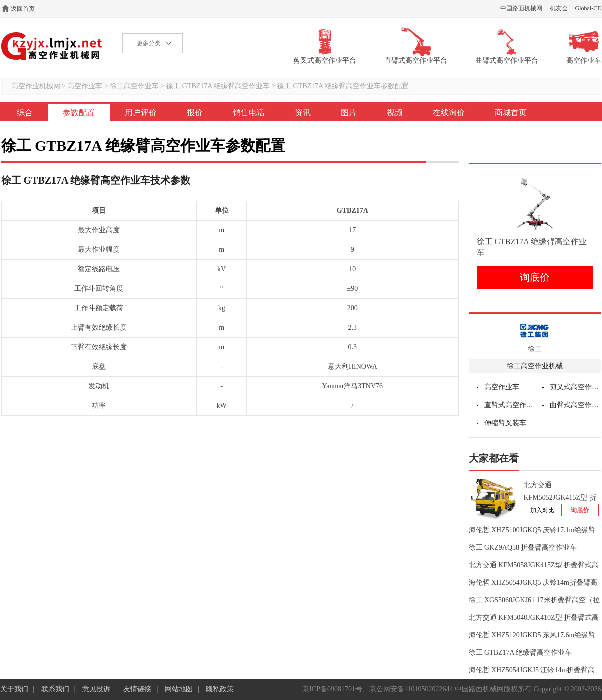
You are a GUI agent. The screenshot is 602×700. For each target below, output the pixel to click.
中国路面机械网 (521, 8)
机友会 (559, 8)
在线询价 (449, 113)
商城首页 (511, 113)
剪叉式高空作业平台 (575, 387)
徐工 (535, 349)
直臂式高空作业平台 (510, 405)
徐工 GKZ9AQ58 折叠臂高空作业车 (523, 548)
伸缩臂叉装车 (505, 423)
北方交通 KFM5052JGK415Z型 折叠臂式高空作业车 (560, 498)
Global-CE (588, 8)
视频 (395, 113)
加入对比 (542, 510)
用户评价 (141, 113)
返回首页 (23, 9)
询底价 (535, 277)
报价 (195, 113)
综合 (25, 113)
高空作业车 (85, 86)
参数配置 (79, 113)
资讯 (303, 113)
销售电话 (249, 113)
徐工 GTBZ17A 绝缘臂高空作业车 (218, 86)
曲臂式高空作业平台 (575, 405)
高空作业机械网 (52, 46)
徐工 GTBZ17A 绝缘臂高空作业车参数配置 (343, 86)
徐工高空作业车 (134, 86)
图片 (349, 113)
